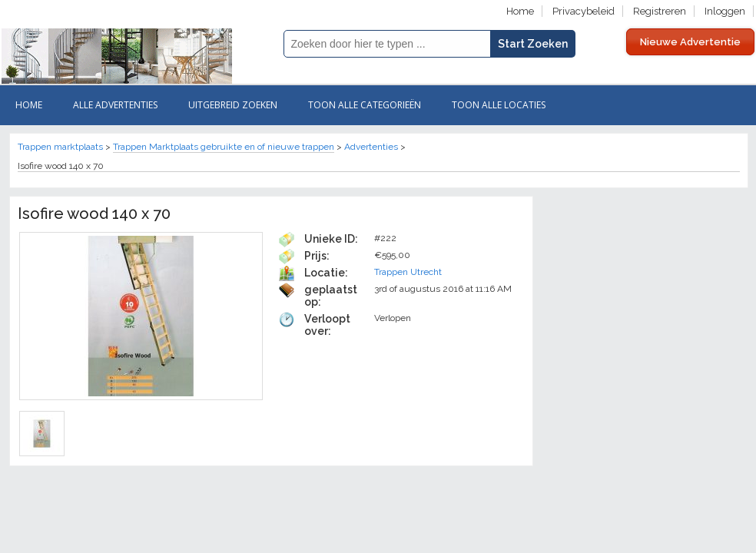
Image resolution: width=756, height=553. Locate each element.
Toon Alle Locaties (499, 105)
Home (520, 11)
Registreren (660, 11)
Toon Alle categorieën (365, 105)
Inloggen (725, 11)
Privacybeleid (584, 11)
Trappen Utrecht (408, 272)
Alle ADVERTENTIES (115, 105)
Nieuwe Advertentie (690, 42)
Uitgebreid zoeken (233, 105)
